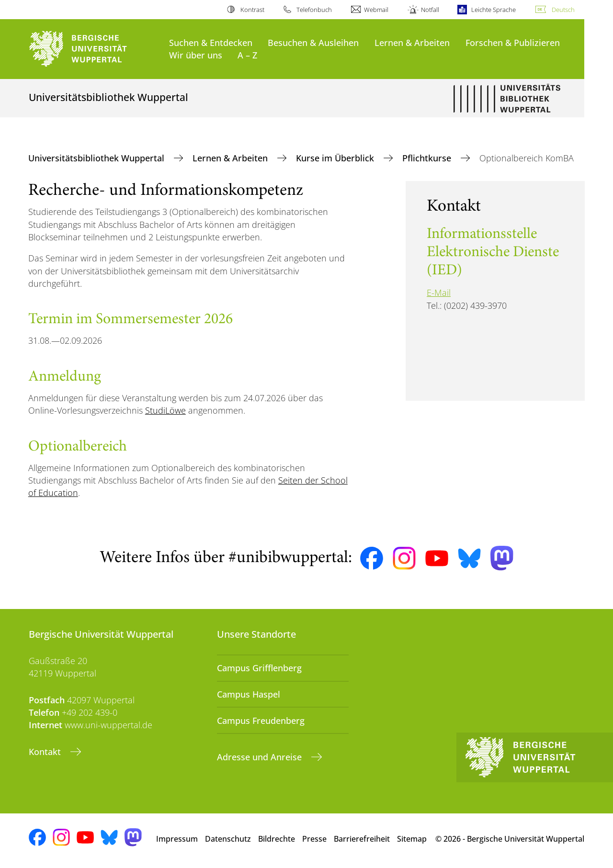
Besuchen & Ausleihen (313, 42)
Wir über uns (196, 55)
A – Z (247, 55)
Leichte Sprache (494, 10)
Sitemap (412, 839)
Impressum (177, 839)
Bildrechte (277, 839)
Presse (314, 839)
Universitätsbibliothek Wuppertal (97, 158)
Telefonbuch (314, 10)
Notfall (430, 10)
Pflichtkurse (428, 158)
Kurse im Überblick (336, 158)
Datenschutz (228, 839)
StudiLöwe (165, 410)
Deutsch (563, 10)
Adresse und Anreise (261, 757)
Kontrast (252, 10)
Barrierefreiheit (362, 839)
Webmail (376, 10)
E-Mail (439, 293)
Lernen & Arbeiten (412, 42)
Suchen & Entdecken (211, 42)
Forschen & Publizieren (513, 42)
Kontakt (46, 752)
